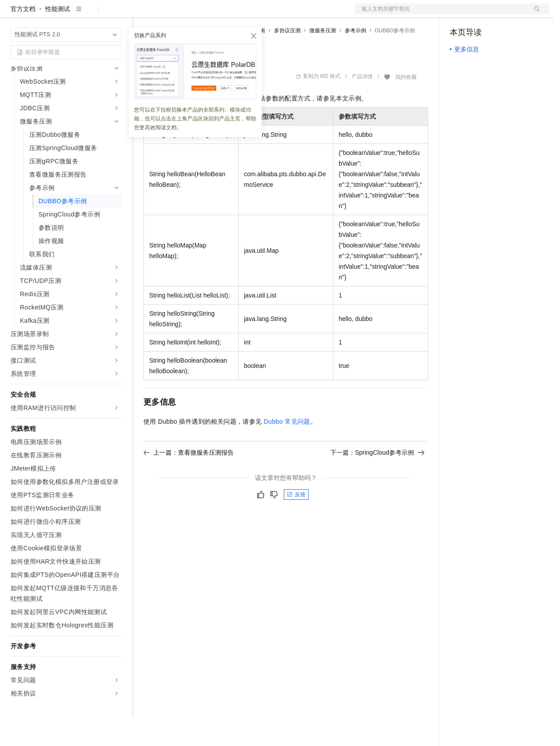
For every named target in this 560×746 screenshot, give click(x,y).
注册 (502, 14)
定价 (191, 14)
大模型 (91, 14)
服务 (261, 14)
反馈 (296, 523)
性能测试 (58, 37)
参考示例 (355, 59)
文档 (441, 14)
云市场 (216, 14)
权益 (170, 14)
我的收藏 (406, 105)
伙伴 (240, 14)
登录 (534, 14)
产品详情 (362, 105)
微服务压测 (323, 59)
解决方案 (143, 14)
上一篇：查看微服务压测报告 (189, 481)
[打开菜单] (14, 14)
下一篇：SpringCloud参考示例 (377, 481)
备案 (460, 14)
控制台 (481, 14)
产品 (115, 14)
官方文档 (23, 37)
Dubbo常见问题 (287, 450)
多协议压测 (287, 59)
